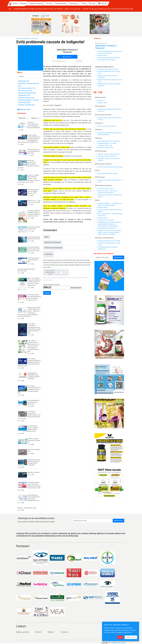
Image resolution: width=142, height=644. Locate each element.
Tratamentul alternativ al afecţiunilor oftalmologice (108, 248)
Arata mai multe (24, 109)
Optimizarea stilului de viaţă (106, 147)
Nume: (47, 237)
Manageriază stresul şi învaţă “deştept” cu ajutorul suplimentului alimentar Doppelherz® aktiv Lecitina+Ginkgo (110, 224)
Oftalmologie (101, 151)
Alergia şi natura (102, 103)
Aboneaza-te (119, 257)
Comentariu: (49, 254)
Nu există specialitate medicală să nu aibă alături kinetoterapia (110, 134)
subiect (111, 67)
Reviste (65, 4)
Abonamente (90, 4)
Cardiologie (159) (24, 95)
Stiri (98, 200)
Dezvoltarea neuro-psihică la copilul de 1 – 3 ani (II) (110, 181)
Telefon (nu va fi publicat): (53, 248)
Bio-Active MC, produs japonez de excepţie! (110, 167)
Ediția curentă (22, 632)
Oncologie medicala (103, 164)
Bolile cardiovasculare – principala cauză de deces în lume (110, 215)
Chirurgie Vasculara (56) (26, 105)
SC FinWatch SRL (114, 643)
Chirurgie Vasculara (103, 115)
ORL (98, 170)
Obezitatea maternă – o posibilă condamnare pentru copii (107, 144)
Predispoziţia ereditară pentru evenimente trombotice (110, 110)
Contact (100, 4)
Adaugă (47, 293)
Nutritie (36, 38)
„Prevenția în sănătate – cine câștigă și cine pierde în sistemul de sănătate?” (110, 204)
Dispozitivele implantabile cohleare (108, 173)
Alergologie (100, 97)
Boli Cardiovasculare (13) (27, 88)
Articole (39, 4)
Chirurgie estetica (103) (26, 98)
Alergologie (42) (24, 81)
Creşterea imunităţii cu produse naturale (109, 241)
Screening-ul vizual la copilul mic (107, 156)
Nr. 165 (31, 38)
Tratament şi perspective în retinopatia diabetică (109, 159)
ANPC (124, 643)
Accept (120, 637)
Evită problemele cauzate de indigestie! (109, 141)
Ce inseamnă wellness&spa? (106, 188)
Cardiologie (100, 106)
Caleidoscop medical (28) (27, 93)
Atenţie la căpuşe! (103, 207)
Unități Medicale (77, 4)
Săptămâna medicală (22, 38)
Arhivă (38, 632)
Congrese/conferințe (52, 4)
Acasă (31, 4)
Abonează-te (118, 521)
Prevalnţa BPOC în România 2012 (107, 228)
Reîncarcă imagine (76, 288)
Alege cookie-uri (131, 637)
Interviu (99, 130)
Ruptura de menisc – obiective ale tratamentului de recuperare (107, 192)
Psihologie (100, 177)
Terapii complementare (105, 238)
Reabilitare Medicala (103, 186)
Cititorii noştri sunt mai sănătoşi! (107, 126)
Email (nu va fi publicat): (53, 242)
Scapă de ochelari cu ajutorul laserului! (109, 154)
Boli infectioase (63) (25, 91)
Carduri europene (103, 218)
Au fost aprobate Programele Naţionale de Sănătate (110, 211)
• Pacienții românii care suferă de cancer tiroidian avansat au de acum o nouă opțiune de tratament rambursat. (46, 9)
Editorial (99, 123)
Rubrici (51, 632)
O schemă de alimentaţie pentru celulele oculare (109, 244)
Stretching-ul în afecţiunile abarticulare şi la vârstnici (110, 196)
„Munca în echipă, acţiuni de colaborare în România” (110, 119)
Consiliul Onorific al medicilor (106, 220)
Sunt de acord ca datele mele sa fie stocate (56, 272)
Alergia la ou (101, 100)
